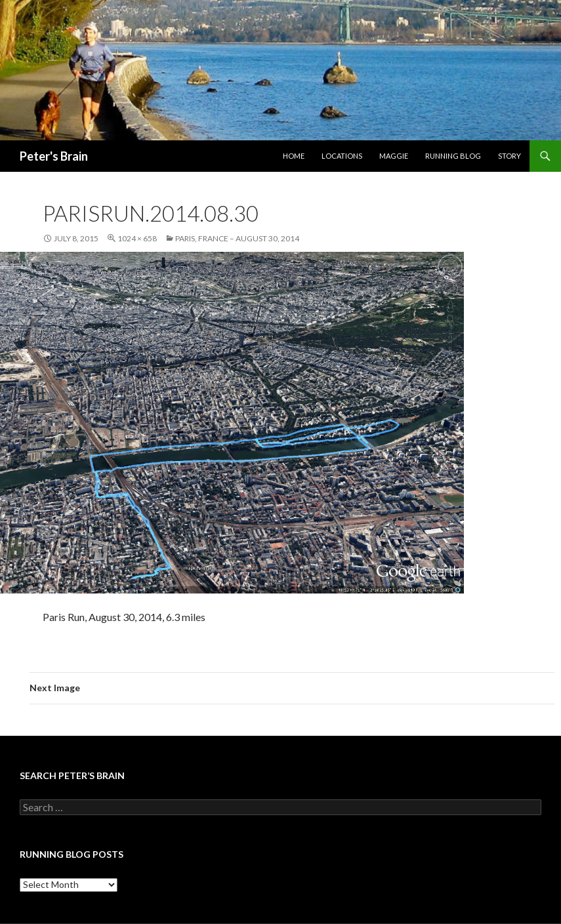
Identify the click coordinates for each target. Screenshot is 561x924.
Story (509, 156)
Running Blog (453, 156)
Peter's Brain (54, 156)
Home (294, 156)
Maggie (394, 156)
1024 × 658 (137, 238)
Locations (342, 156)
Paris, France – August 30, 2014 (237, 238)
